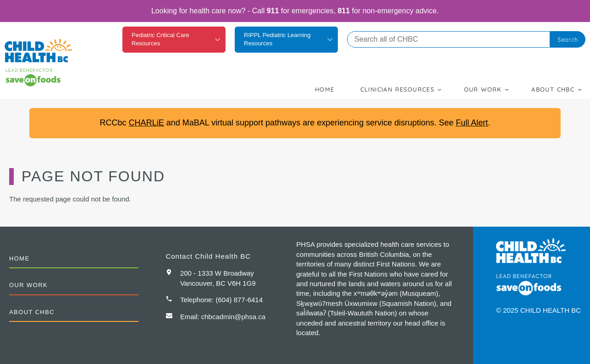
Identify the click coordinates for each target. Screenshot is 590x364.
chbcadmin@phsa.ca (233, 317)
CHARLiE (146, 123)
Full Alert (472, 123)
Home (325, 89)
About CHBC (553, 89)
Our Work (483, 89)
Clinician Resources (397, 89)
